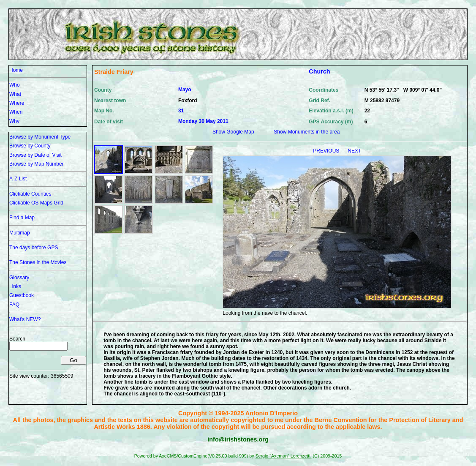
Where (17, 103)
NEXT (354, 151)
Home (16, 70)
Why (14, 121)
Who (15, 85)
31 (181, 111)
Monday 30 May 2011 (203, 121)
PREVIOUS (327, 151)
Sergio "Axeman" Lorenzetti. (283, 456)
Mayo (185, 90)
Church (319, 71)
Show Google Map (233, 132)
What (15, 94)
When (16, 112)
